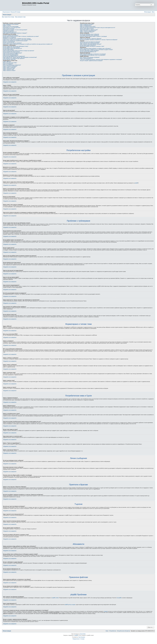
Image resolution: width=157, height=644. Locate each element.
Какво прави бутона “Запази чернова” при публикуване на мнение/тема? (20, 57)
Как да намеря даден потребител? (88, 45)
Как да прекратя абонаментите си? (88, 52)
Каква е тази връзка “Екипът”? (87, 32)
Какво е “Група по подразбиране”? (88, 31)
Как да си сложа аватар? (9, 42)
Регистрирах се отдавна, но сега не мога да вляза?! (15, 30)
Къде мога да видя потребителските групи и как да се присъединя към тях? (98, 28)
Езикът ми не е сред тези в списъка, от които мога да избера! (17, 40)
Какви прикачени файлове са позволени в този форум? (93, 54)
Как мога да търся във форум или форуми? (90, 42)
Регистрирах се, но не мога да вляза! (12, 28)
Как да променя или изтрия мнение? (12, 47)
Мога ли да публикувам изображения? (12, 65)
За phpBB (119, 598)
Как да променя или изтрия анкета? (11, 52)
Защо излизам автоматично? (10, 32)
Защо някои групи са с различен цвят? (89, 30)
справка (106, 611)
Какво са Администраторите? (87, 24)
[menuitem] (15, 12)
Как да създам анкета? (8, 50)
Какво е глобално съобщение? (10, 66)
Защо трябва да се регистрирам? (11, 24)
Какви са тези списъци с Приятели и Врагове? (91, 39)
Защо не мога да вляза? (9, 29)
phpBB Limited (55, 598)
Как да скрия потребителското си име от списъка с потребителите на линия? (21, 36)
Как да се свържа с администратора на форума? (91, 61)
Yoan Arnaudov (82, 637)
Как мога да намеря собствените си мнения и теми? (92, 46)
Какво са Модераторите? (86, 25)
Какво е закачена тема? (9, 69)
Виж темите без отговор (8, 17)
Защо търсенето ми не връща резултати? (90, 43)
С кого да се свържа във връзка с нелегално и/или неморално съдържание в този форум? (101, 60)
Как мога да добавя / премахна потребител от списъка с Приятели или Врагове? (99, 40)
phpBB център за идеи (70, 605)
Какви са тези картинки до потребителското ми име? (15, 41)
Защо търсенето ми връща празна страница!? (91, 44)
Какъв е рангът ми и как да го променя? (12, 43)
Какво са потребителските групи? (88, 26)
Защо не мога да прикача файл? (11, 54)
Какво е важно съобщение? (9, 67)
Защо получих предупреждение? (11, 55)
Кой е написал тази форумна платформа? (90, 57)
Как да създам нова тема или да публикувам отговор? (16, 46)
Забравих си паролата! (8, 31)
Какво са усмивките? (8, 64)
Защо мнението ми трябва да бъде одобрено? (14, 58)
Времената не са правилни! (10, 38)
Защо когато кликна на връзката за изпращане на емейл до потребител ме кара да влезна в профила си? (28, 44)
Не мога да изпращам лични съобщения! (90, 34)
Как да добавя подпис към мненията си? (13, 49)
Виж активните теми (20, 17)
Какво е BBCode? (7, 62)
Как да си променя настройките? (11, 35)
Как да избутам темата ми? (9, 60)
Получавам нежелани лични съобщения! (89, 35)
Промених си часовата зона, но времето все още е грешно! (17, 39)
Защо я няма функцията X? (86, 58)
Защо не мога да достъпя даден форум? (13, 53)
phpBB (136, 183)
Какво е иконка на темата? (9, 71)
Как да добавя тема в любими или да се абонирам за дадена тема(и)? (96, 50)
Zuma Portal (83, 634)
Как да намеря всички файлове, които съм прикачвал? (93, 55)
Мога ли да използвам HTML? (10, 63)
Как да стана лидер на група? (87, 29)
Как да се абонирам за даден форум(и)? (89, 51)
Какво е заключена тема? (9, 68)
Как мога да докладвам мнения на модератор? (14, 56)
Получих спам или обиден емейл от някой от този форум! (93, 36)
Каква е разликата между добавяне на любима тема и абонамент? (96, 49)
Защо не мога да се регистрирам (11, 26)
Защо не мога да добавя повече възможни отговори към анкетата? (19, 51)
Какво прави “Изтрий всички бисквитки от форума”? (15, 33)
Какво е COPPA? (7, 25)
